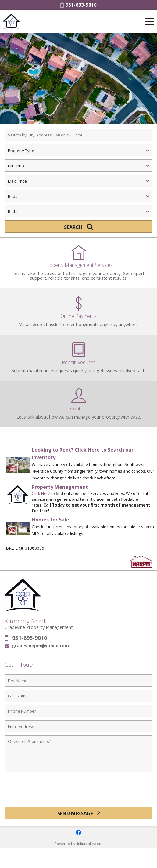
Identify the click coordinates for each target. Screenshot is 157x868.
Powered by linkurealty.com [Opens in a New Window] (78, 844)
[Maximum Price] (78, 181)
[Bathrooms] (78, 211)
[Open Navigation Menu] (149, 21)
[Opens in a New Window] (79, 833)
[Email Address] (78, 726)
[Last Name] (78, 696)
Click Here (41, 493)
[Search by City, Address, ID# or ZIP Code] (78, 135)
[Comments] (78, 754)
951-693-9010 (78, 5)
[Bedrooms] (78, 196)
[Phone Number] (78, 711)
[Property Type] (78, 150)
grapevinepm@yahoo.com (40, 646)
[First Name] (78, 681)
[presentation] (79, 792)
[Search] (78, 227)
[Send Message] (78, 813)
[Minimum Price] (78, 165)
